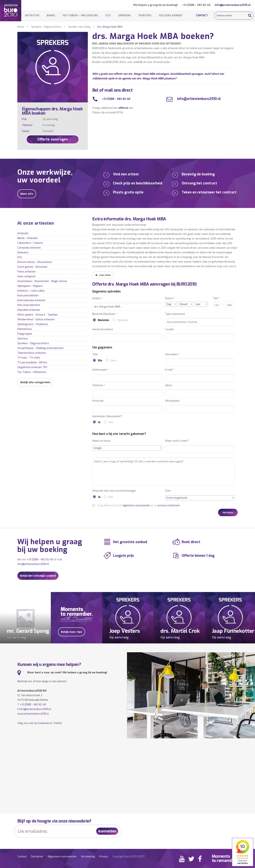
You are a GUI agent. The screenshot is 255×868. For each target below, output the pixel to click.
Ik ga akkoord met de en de (139, 505)
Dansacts (23, 252)
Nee (111, 422)
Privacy (104, 856)
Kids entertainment (29, 305)
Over (168, 491)
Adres (169, 385)
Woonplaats (172, 401)
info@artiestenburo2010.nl (233, 5)
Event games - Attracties (32, 267)
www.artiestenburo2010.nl (33, 714)
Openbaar (123, 320)
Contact (202, 15)
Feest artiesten (26, 272)
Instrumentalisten (28, 295)
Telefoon (99, 385)
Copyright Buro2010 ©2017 (128, 856)
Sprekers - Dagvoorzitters (46, 27)
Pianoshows (25, 329)
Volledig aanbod (171, 15)
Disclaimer (37, 856)
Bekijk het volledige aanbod (38, 576)
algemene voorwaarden (136, 505)
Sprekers (124, 15)
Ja (99, 422)
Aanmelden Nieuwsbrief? (107, 416)
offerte (123, 108)
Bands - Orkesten (28, 238)
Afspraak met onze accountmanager (114, 491)
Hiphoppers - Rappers (30, 286)
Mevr (114, 361)
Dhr (100, 361)
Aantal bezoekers (103, 329)
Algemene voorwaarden (62, 856)
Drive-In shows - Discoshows (35, 262)
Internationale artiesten (31, 300)
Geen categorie (26, 276)
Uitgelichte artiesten (32, 367)
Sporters (145, 15)
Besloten (104, 320)
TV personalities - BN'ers (32, 362)
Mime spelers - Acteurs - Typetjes (38, 315)
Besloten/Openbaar (105, 314)
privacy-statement (169, 505)
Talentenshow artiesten (32, 353)
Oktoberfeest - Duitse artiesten (36, 319)
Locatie (169, 329)
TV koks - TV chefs (29, 358)
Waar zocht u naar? (177, 441)
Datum (170, 298)
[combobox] (171, 304)
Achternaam (100, 370)
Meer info (27, 194)
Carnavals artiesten (29, 248)
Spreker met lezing (79, 27)
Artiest (97, 298)
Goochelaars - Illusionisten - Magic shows (42, 281)
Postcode (98, 401)
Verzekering (88, 856)
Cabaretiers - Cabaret (30, 243)
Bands (51, 15)
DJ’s (108, 15)
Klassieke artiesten (29, 310)
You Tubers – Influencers (80, 15)
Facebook (43, 723)
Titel (95, 354)
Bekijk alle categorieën (35, 382)
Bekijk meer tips (71, 632)
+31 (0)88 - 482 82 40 (196, 5)
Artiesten (32, 15)
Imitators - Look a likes (31, 291)
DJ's (20, 257)
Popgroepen (25, 334)
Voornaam (172, 354)
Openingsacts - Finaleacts (33, 324)
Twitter (58, 723)
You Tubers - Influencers (32, 372)
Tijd (216, 298)
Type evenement (175, 314)
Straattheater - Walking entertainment (40, 348)
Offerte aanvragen (53, 139)
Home (21, 27)
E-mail (170, 370)
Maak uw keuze (101, 441)
